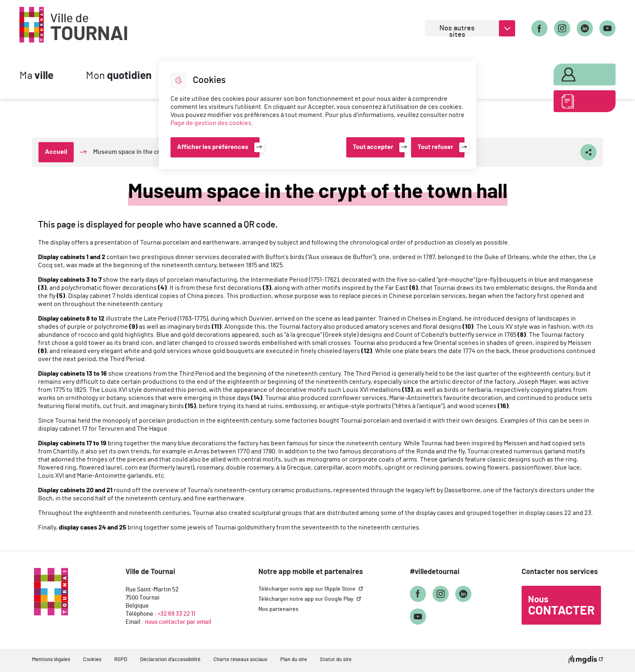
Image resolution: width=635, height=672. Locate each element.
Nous (561, 606)
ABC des (581, 103)
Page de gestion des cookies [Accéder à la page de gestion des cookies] (211, 123)
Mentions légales (51, 660)
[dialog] (317, 115)
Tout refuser (435, 147)
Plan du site (294, 660)
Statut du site (336, 660)
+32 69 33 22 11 (176, 614)
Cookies (92, 660)
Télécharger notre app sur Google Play (307, 599)
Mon (119, 76)
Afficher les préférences (213, 147)
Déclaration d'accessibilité (170, 660)
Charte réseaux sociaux (240, 660)
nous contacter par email (178, 622)
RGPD (121, 660)
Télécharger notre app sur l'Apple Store (308, 589)
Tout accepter (373, 147)
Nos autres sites (457, 31)
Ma (36, 76)
